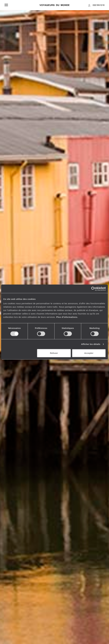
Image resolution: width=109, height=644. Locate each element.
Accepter (89, 353)
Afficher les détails (91, 344)
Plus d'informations (67, 317)
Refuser (54, 353)
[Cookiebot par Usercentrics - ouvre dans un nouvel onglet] (93, 289)
